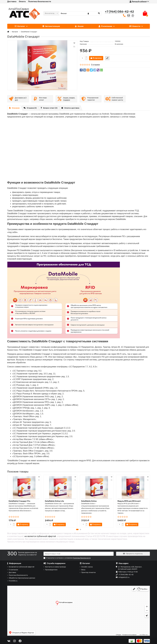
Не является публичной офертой (22, 567)
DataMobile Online (89, 501)
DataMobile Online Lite (54, 501)
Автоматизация (51, 26)
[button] (77, 531)
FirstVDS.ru (13, 581)
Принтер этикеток (89, 572)
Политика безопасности (40, 2)
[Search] (80, 13)
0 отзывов (95, 65)
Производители (51, 570)
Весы (83, 570)
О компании (105, 26)
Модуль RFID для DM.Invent (129, 501)
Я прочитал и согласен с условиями (67, 558)
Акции (79, 26)
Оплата (22, 2)
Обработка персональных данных (22, 578)
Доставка (12, 2)
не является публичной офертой (40, 538)
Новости (135, 26)
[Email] (79, 554)
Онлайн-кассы (87, 567)
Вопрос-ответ (49, 108)
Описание (14, 108)
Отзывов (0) (30, 108)
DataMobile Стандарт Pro (19, 501)
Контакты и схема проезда (55, 567)
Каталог (20, 26)
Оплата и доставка (70, 108)
